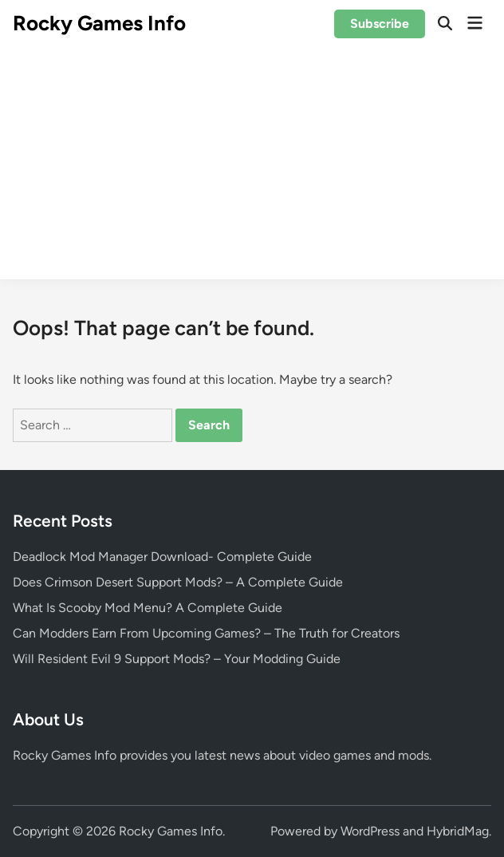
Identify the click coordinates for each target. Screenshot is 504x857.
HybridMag (458, 831)
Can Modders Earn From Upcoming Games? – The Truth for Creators (206, 633)
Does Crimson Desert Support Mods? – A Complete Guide (178, 582)
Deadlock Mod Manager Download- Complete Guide (162, 557)
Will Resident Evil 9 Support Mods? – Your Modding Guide (177, 659)
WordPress (370, 831)
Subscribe (380, 24)
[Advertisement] (252, 168)
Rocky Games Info (99, 23)
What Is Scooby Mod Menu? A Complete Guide (148, 608)
